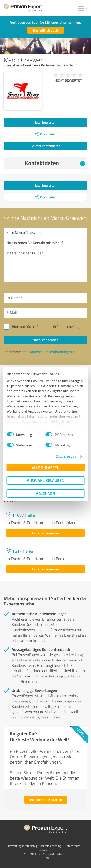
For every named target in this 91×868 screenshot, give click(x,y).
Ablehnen (45, 493)
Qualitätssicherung (50, 846)
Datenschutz (72, 846)
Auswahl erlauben (46, 480)
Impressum (45, 850)
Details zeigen (66, 456)
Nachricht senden (46, 340)
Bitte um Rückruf (25, 327)
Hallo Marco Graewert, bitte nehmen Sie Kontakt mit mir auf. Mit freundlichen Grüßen (45, 255)
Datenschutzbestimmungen (50, 352)
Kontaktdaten (55, 163)
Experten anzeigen (45, 533)
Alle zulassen (46, 467)
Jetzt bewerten (46, 122)
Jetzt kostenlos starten (46, 800)
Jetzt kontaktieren (45, 146)
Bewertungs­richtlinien (21, 846)
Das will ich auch (45, 30)
